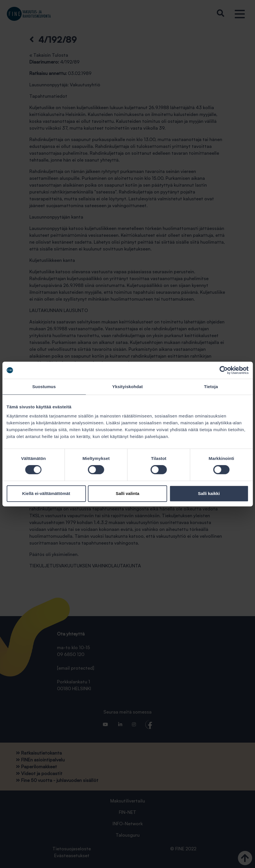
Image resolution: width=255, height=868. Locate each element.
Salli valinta (127, 493)
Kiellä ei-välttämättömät (46, 493)
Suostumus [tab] (44, 387)
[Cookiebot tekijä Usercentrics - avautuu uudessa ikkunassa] (224, 370)
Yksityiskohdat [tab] (127, 387)
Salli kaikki (209, 493)
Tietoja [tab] (211, 387)
